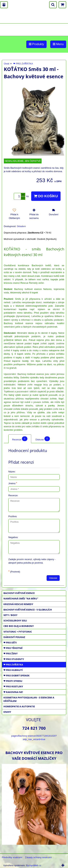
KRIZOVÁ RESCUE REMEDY (18, 604)
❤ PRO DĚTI (10, 643)
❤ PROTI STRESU (13, 681)
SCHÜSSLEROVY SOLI (15, 621)
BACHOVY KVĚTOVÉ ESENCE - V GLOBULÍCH (28, 610)
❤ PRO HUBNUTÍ (13, 670)
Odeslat (53, 578)
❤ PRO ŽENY (11, 653)
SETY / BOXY (10, 615)
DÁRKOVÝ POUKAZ (14, 637)
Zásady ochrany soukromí (38, 857)
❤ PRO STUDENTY (14, 659)
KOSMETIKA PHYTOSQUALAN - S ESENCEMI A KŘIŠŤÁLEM (29, 699)
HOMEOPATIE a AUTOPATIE (19, 706)
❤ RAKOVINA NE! (13, 692)
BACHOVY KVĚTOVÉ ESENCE (19, 593)
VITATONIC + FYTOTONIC (18, 632)
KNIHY (7, 712)
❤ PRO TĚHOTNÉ (13, 648)
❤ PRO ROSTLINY (13, 686)
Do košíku (46, 196)
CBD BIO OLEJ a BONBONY (19, 626)
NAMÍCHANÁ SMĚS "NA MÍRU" (21, 599)
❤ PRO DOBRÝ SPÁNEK (17, 675)
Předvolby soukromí (12, 857)
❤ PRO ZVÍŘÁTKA (13, 665)
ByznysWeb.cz (34, 865)
